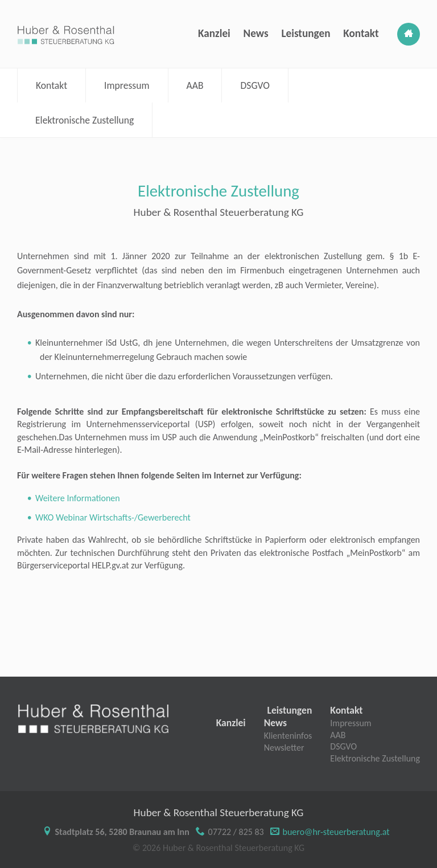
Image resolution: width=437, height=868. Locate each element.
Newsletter (284, 748)
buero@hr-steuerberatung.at (336, 832)
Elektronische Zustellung (84, 120)
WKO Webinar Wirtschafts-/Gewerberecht (113, 517)
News (256, 33)
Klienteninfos (288, 736)
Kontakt (361, 33)
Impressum (127, 85)
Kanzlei (214, 33)
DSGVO (255, 85)
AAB (195, 85)
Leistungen (306, 33)
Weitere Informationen (78, 498)
